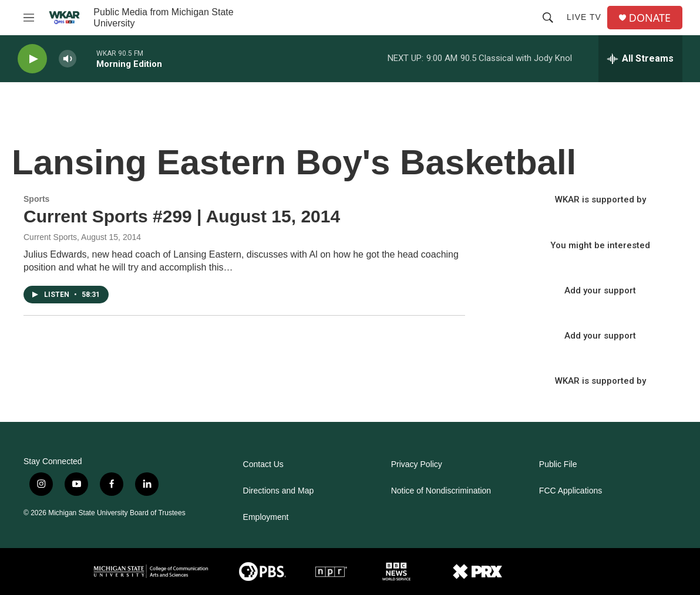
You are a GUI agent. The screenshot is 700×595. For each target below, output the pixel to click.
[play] (32, 59)
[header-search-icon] (548, 18)
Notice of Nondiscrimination (441, 491)
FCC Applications (571, 491)
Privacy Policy (417, 464)
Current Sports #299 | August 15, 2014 (182, 216)
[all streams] (640, 59)
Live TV (584, 17)
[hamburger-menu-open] (29, 18)
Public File (558, 464)
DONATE (650, 18)
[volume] (68, 59)
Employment (266, 517)
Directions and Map (279, 491)
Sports (36, 199)
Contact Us (263, 464)
